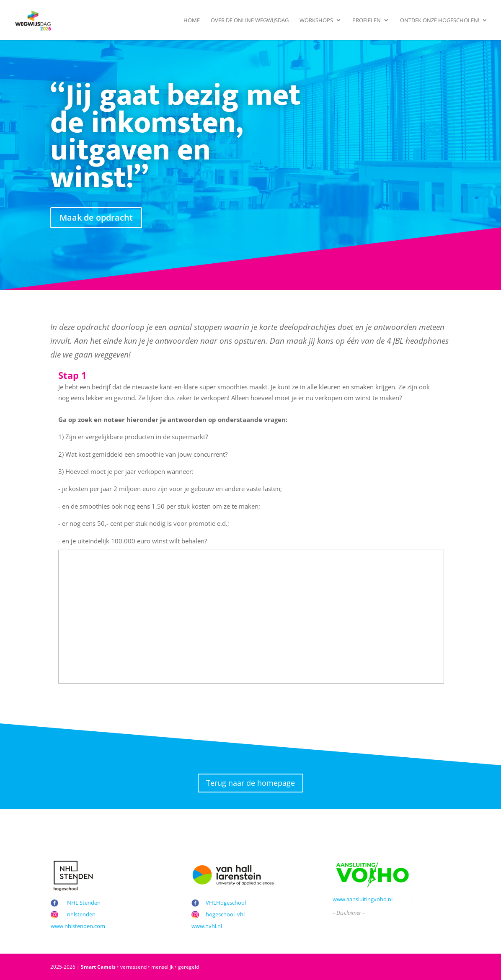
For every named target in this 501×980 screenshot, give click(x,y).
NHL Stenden (84, 903)
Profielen (367, 21)
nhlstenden (81, 914)
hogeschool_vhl (225, 914)
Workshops (316, 21)
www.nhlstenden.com (78, 926)
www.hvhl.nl (207, 926)
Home (192, 21)
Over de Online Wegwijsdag (250, 21)
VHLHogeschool (226, 903)
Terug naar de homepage (250, 783)
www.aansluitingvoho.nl (363, 899)
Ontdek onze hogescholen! (440, 21)
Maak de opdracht (96, 217)
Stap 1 (72, 375)
